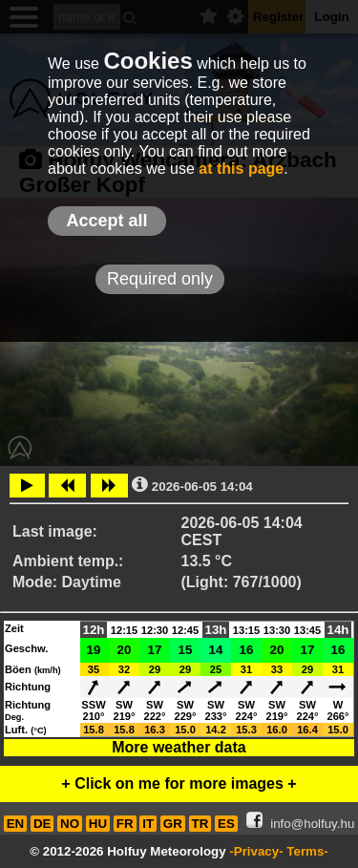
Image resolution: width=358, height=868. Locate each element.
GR (173, 824)
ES (226, 824)
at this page (241, 169)
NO (70, 824)
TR (200, 824)
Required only (160, 279)
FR (125, 824)
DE (42, 824)
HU (98, 824)
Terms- (307, 851)
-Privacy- (256, 851)
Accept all (106, 221)
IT (148, 824)
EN (16, 824)
